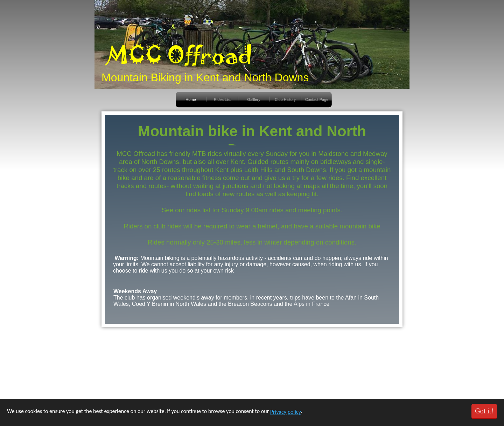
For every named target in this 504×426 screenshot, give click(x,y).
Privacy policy (286, 412)
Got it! (484, 411)
